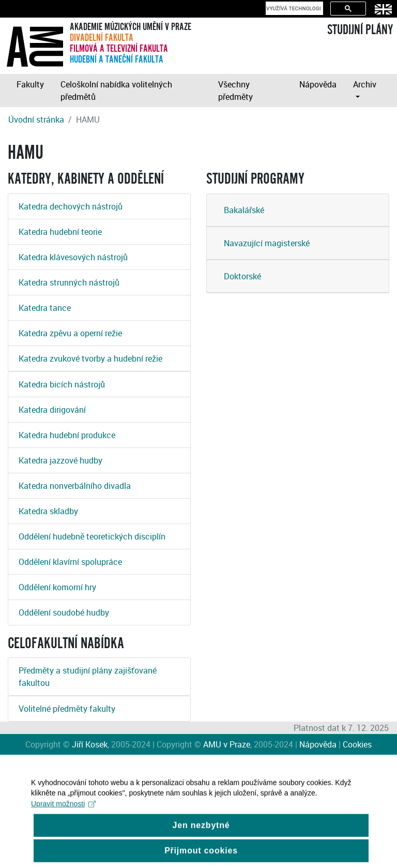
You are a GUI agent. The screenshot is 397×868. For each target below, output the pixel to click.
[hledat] (293, 8)
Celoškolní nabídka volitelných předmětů (116, 91)
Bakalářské (244, 210)
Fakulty (30, 84)
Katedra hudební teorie (60, 232)
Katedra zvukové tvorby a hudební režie (90, 358)
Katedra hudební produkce (67, 435)
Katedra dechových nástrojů (71, 206)
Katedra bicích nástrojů (62, 384)
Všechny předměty (235, 91)
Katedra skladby (48, 511)
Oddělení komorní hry (57, 587)
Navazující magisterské (267, 243)
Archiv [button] (365, 84)
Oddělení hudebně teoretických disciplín (92, 536)
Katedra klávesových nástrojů (73, 257)
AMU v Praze (227, 744)
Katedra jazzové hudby (60, 460)
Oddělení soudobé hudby (64, 612)
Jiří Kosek (90, 744)
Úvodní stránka (36, 119)
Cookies (357, 744)
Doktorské (242, 276)
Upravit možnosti (63, 811)
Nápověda (318, 84)
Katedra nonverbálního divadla (75, 486)
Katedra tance (45, 308)
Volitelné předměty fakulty (67, 709)
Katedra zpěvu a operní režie (70, 333)
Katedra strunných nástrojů (69, 282)
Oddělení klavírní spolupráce (70, 562)
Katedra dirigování (52, 410)
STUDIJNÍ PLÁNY (360, 30)
